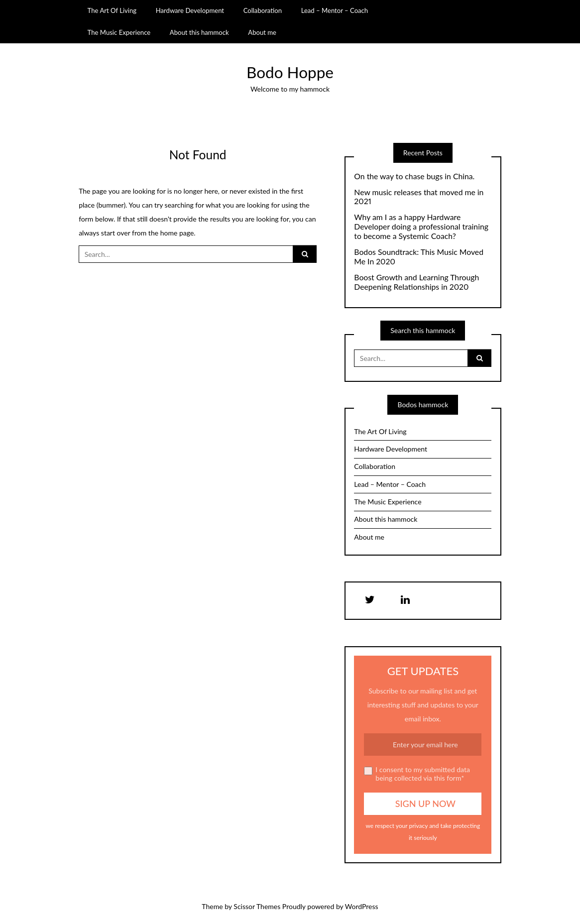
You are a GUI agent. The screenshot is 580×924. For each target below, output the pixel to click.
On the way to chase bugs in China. (414, 176)
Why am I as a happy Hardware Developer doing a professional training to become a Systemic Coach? (421, 227)
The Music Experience (119, 32)
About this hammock (199, 32)
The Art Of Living (112, 10)
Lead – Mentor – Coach (335, 10)
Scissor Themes (257, 906)
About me (262, 32)
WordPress (362, 906)
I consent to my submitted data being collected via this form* (417, 774)
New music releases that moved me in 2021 (419, 197)
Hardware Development (190, 10)
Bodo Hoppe (290, 72)
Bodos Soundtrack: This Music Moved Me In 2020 (419, 257)
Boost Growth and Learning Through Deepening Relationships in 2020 (416, 282)
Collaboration (263, 10)
